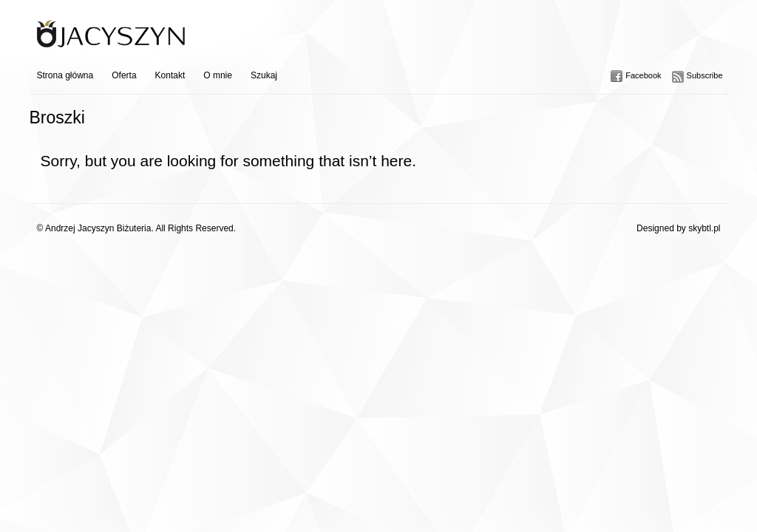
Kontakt (170, 75)
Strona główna (65, 75)
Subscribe (705, 75)
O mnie (218, 75)
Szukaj (264, 75)
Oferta (124, 75)
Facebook (643, 75)
